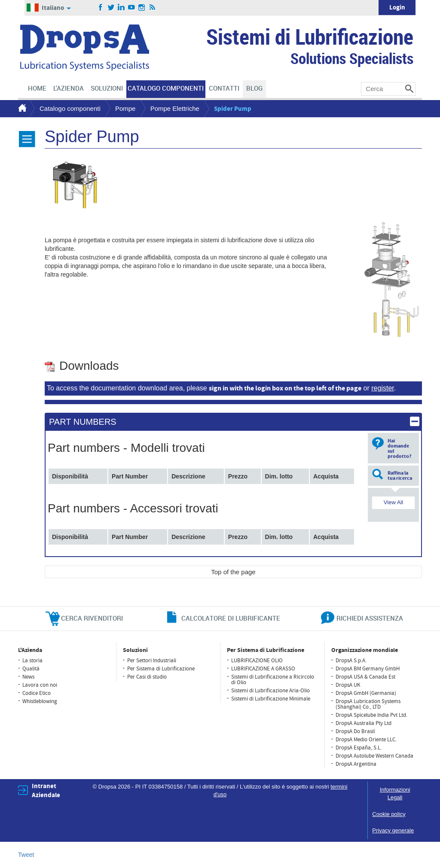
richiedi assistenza (370, 618)
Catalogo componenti (70, 108)
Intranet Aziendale (46, 791)
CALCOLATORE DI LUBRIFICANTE (231, 618)
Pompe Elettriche (175, 108)
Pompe (125, 108)
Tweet (26, 855)
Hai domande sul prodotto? (400, 449)
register (382, 388)
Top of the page (233, 572)
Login (397, 8)
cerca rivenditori (92, 618)
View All (393, 502)
